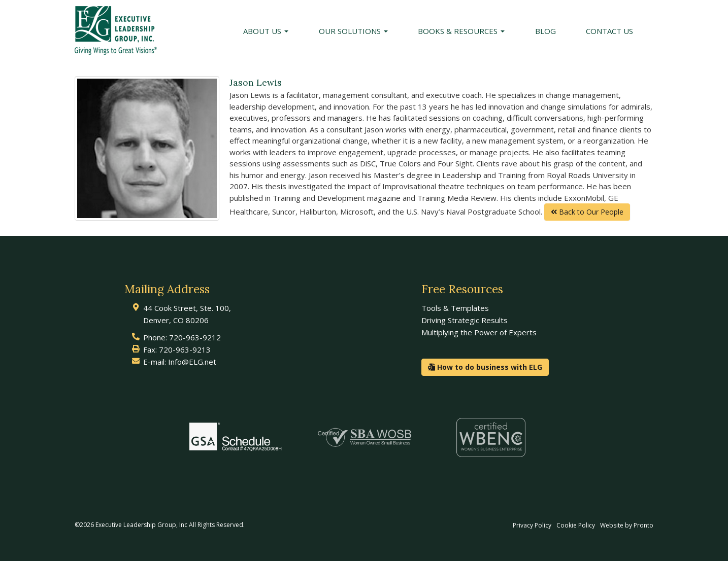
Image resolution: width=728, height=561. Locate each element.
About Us (266, 31)
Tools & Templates (455, 308)
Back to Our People (587, 212)
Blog (545, 31)
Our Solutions (353, 31)
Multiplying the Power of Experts (479, 332)
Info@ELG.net (192, 362)
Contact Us (609, 31)
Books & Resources (461, 31)
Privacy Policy (532, 525)
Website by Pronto (627, 525)
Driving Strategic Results (465, 320)
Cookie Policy (576, 525)
